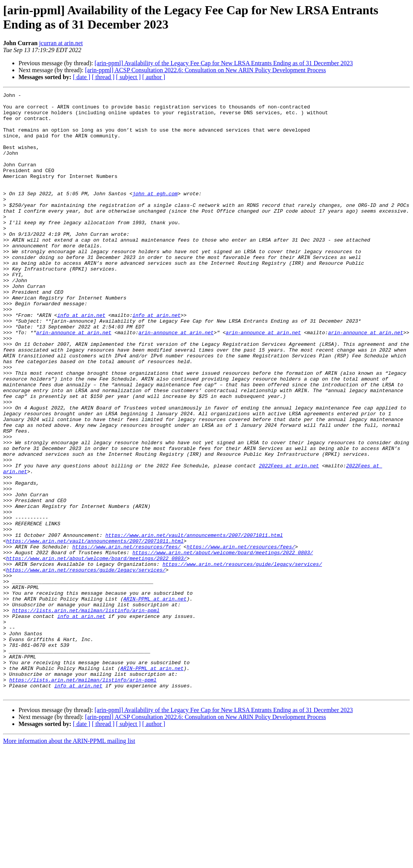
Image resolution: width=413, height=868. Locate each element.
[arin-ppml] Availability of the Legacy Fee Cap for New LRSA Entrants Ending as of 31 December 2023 (224, 63)
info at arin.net (81, 360)
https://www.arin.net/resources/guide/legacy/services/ (242, 659)
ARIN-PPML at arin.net (155, 700)
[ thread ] (103, 77)
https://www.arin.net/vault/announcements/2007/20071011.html (194, 624)
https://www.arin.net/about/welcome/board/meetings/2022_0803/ (223, 645)
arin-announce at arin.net (74, 381)
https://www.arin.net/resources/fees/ (126, 638)
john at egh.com (155, 214)
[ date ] (82, 77)
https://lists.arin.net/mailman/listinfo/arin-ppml (86, 714)
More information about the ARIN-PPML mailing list (69, 861)
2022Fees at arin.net (289, 541)
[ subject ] (128, 77)
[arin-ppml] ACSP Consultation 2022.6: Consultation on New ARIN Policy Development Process (205, 70)
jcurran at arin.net (61, 43)
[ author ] (154, 77)
